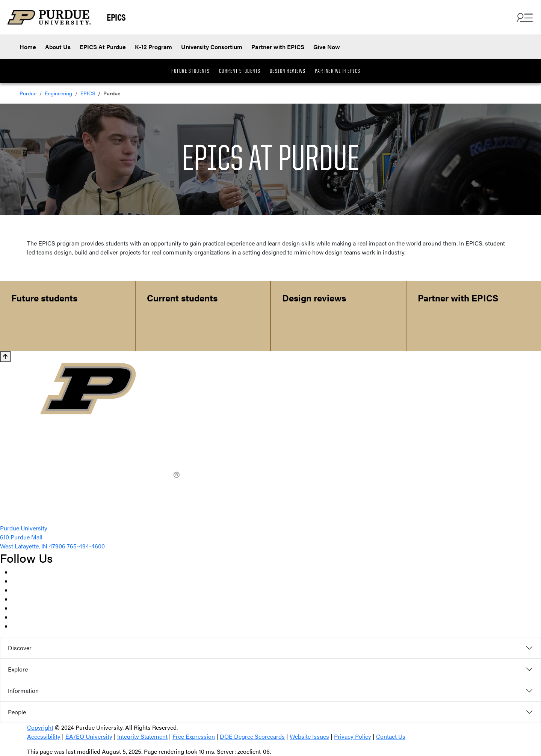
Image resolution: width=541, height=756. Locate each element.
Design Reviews (288, 71)
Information (23, 690)
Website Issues (309, 736)
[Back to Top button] (5, 357)
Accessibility (44, 736)
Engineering (58, 93)
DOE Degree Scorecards (252, 736)
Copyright (40, 727)
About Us (58, 47)
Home (28, 47)
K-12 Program (153, 47)
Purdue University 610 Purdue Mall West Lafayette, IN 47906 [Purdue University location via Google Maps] (33, 537)
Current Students (240, 71)
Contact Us (391, 736)
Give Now (327, 47)
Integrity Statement (142, 736)
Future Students (191, 71)
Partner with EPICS (278, 47)
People (17, 712)
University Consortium (212, 47)
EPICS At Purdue (103, 47)
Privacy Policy (353, 736)
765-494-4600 (86, 546)
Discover (20, 648)
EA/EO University (89, 736)
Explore (18, 669)
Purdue (28, 93)
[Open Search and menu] (524, 17)
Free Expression (194, 736)
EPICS (116, 17)
